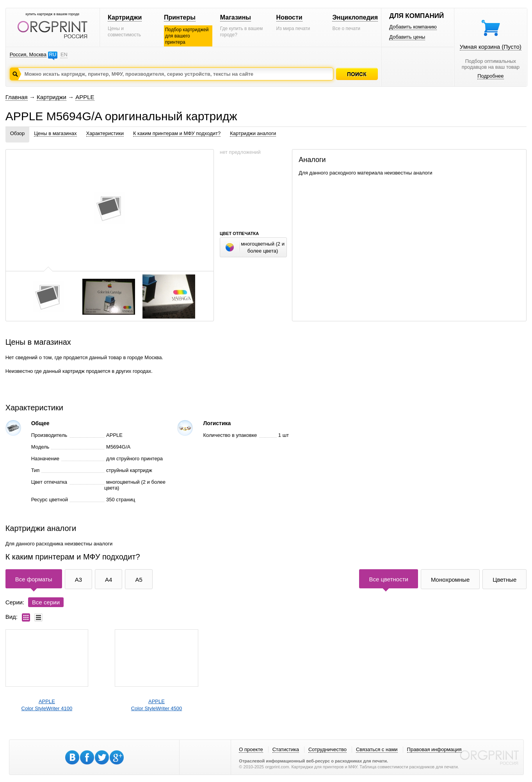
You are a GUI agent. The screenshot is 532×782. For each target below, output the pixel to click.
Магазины (236, 17)
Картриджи (125, 17)
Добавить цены (407, 37)
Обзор (18, 133)
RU (52, 54)
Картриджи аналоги (253, 133)
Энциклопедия (355, 17)
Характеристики (105, 133)
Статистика (286, 749)
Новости (289, 17)
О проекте (251, 749)
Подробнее (490, 76)
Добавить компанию (413, 27)
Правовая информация (434, 749)
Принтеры (180, 17)
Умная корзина (491, 47)
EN (64, 54)
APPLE (85, 97)
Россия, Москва (28, 54)
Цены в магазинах (55, 133)
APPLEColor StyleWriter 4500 (157, 705)
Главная (17, 97)
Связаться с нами (377, 749)
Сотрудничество (327, 749)
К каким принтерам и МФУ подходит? (177, 133)
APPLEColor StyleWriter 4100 (47, 705)
